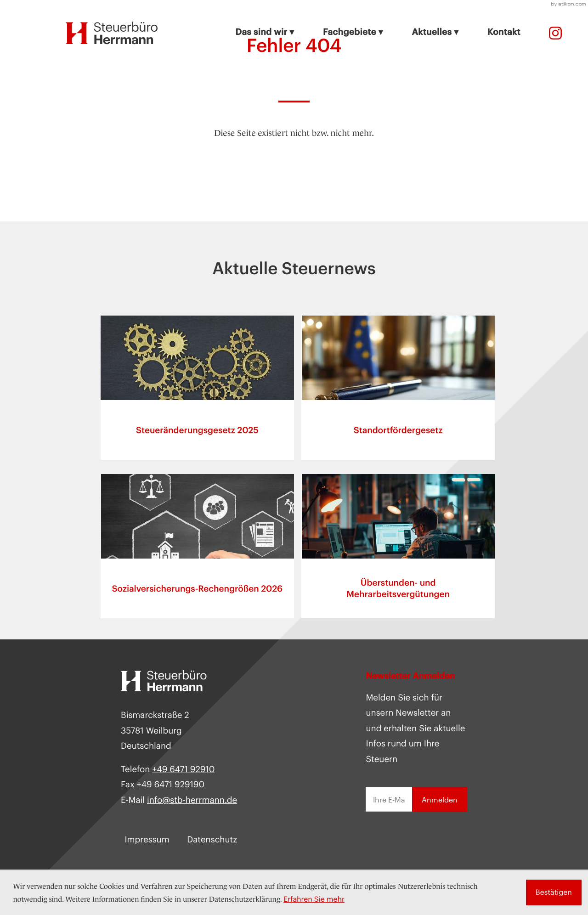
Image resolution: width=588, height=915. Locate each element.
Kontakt (504, 32)
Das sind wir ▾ (265, 32)
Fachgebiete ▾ (353, 32)
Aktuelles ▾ (435, 32)
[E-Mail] (389, 801)
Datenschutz (212, 840)
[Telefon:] (555, 33)
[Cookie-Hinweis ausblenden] (554, 892)
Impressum (147, 840)
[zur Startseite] (112, 33)
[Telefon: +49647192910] (183, 770)
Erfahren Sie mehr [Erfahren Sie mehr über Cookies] (314, 899)
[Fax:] (171, 785)
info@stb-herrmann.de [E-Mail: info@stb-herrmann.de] (192, 801)
